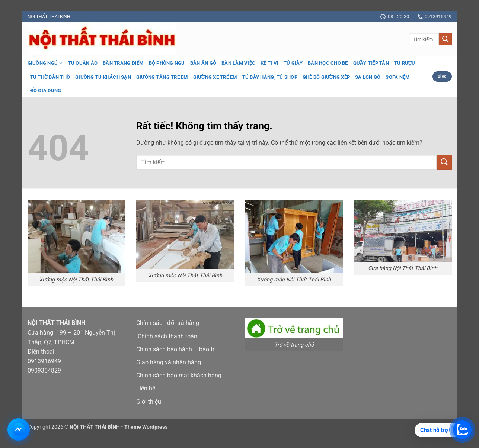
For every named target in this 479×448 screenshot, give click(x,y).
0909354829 (44, 370)
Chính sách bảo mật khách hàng (179, 375)
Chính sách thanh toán (167, 336)
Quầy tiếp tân (371, 63)
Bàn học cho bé (328, 63)
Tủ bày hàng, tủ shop (270, 77)
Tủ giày (293, 63)
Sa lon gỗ (368, 77)
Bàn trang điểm (123, 63)
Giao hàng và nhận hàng (169, 362)
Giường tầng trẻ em (162, 77)
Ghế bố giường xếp (326, 77)
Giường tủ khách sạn (103, 77)
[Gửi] (445, 39)
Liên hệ (146, 388)
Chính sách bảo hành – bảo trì (176, 349)
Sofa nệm (397, 77)
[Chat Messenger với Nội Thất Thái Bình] (19, 429)
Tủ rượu (405, 63)
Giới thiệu (149, 402)
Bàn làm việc (238, 63)
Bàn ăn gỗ (203, 63)
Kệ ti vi (269, 63)
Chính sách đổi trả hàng (168, 323)
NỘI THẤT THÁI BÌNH (49, 17)
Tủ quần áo (83, 63)
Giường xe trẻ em (215, 77)
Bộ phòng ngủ (167, 63)
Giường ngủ (45, 63)
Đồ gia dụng (46, 91)
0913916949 (44, 361)
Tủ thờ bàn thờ (50, 77)
